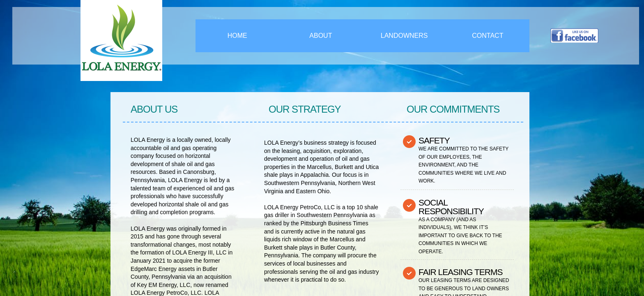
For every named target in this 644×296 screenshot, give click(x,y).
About (321, 36)
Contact (488, 36)
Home (237, 36)
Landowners (404, 36)
